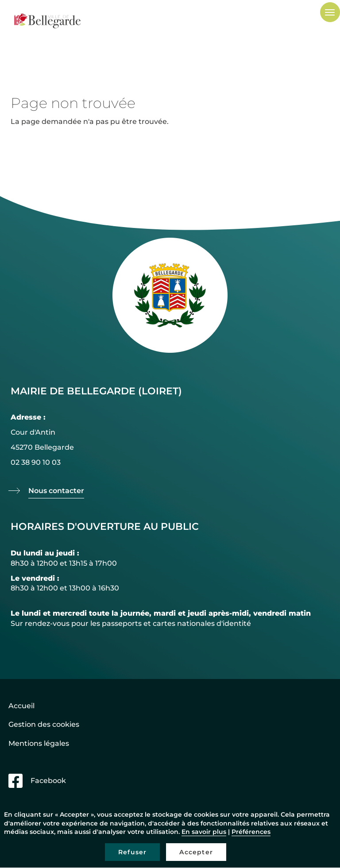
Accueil (21, 706)
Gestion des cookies (44, 724)
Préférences (251, 832)
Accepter (196, 852)
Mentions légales (39, 743)
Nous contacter (56, 491)
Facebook (48, 781)
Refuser (132, 852)
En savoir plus (204, 832)
